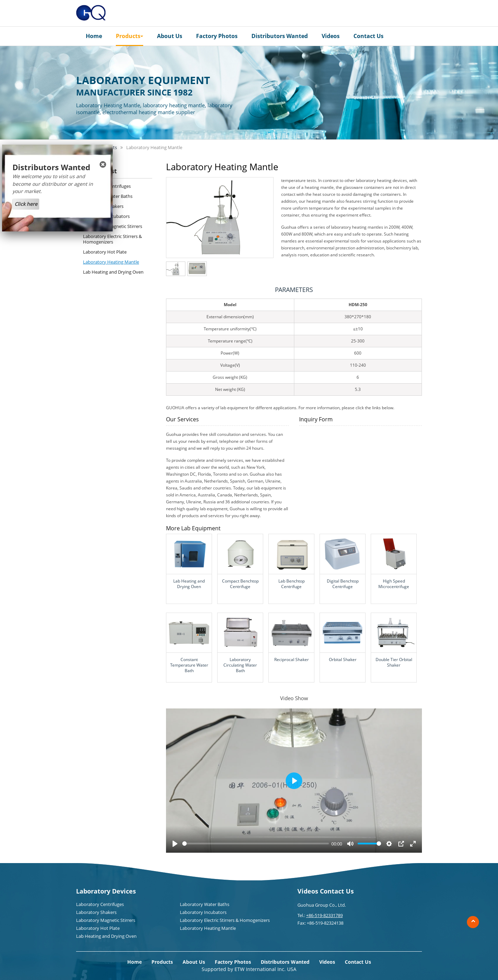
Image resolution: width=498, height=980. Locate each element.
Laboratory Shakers (103, 206)
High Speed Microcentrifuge (394, 584)
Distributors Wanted (280, 36)
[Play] (175, 844)
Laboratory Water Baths (108, 196)
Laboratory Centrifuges (107, 186)
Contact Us (368, 36)
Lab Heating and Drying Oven (189, 584)
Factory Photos (217, 36)
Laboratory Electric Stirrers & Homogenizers (112, 239)
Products (162, 962)
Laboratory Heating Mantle (111, 262)
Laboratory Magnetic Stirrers (113, 226)
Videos (331, 36)
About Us (170, 36)
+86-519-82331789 (324, 915)
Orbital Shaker (343, 660)
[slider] (256, 844)
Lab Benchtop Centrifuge (292, 584)
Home (94, 36)
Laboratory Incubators (106, 216)
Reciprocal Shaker (292, 660)
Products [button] (130, 36)
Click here (26, 204)
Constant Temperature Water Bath (189, 665)
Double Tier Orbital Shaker (394, 662)
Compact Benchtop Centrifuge (240, 584)
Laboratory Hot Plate (105, 252)
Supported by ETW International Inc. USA (249, 969)
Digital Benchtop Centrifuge (343, 584)
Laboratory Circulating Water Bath (240, 665)
